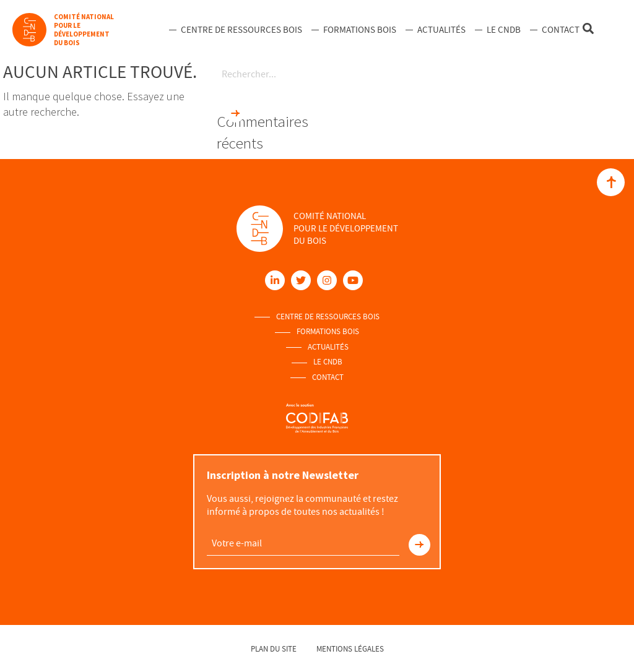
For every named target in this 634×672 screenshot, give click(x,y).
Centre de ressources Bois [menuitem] (241, 30)
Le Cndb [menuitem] (504, 30)
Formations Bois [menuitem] (360, 30)
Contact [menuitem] (561, 30)
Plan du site (274, 649)
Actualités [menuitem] (441, 30)
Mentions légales (350, 649)
